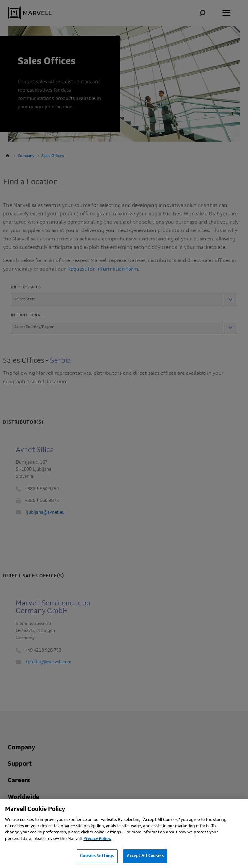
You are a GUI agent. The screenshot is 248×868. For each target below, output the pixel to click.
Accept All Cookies (145, 856)
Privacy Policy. (97, 839)
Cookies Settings (97, 856)
